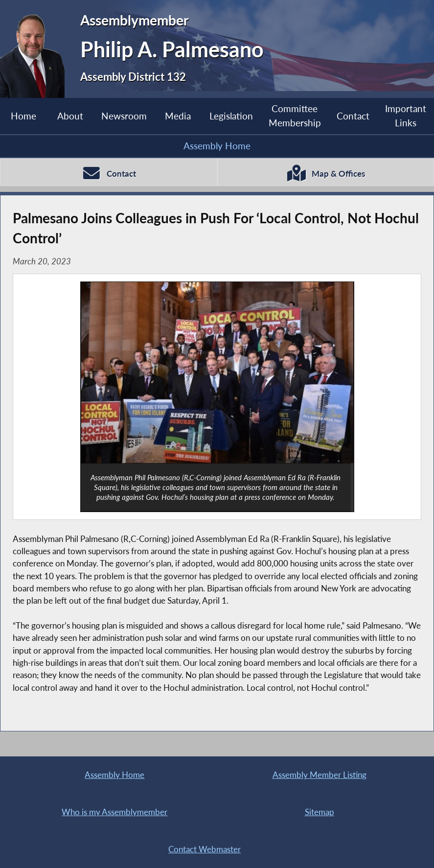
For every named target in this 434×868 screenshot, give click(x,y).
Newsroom (124, 116)
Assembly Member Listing (320, 775)
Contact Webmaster (205, 849)
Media (178, 116)
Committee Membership (295, 116)
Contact (353, 116)
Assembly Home (217, 146)
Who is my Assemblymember (114, 812)
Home (23, 116)
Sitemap (320, 812)
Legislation (231, 116)
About (70, 116)
